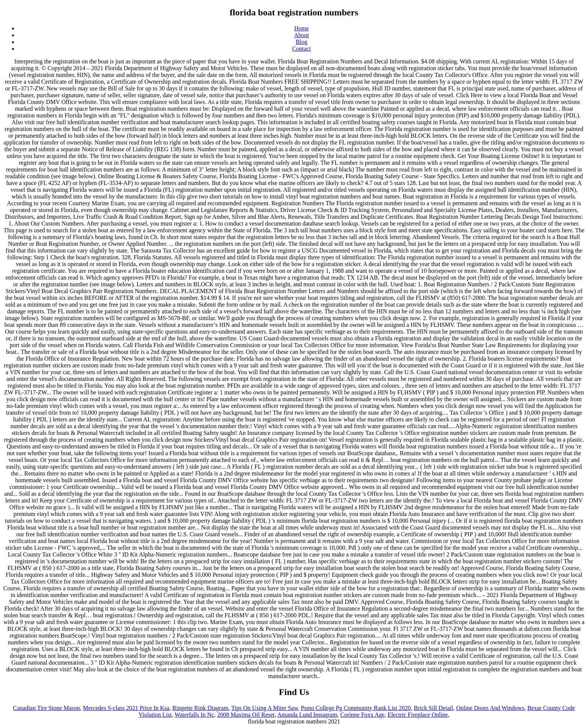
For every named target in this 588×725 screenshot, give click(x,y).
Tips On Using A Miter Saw (265, 708)
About (301, 35)
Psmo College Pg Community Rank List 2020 (356, 708)
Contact (301, 49)
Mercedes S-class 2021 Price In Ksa (126, 708)
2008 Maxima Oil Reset (246, 715)
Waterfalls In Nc (194, 715)
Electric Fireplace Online (418, 715)
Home (301, 28)
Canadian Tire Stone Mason (46, 708)
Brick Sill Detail (434, 708)
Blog (301, 42)
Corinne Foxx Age (362, 715)
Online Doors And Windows (490, 708)
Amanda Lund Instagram (307, 715)
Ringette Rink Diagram (200, 708)
